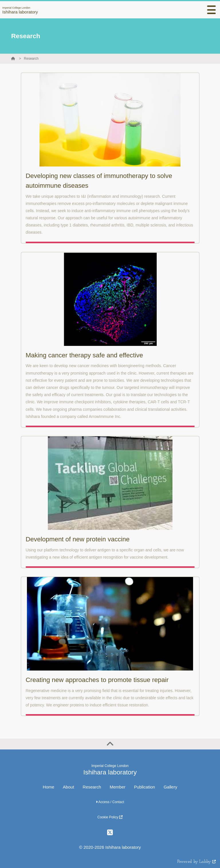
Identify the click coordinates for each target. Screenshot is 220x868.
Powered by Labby (197, 862)
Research (31, 59)
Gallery (170, 787)
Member (118, 787)
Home (48, 787)
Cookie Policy (110, 817)
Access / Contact (110, 802)
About (68, 787)
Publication (145, 787)
